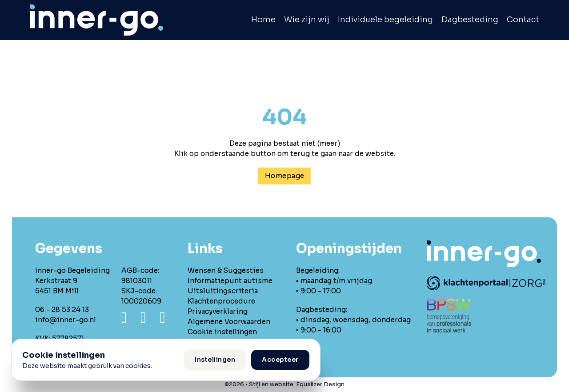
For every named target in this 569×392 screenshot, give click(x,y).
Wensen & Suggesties (226, 270)
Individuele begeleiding (385, 20)
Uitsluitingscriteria (223, 291)
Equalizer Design (320, 384)
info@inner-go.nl (66, 320)
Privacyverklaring (218, 311)
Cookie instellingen (222, 332)
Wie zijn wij (307, 20)
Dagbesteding (470, 20)
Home (263, 20)
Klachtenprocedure (221, 301)
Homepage (285, 176)
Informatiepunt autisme (230, 281)
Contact (523, 20)
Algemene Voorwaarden (229, 322)
